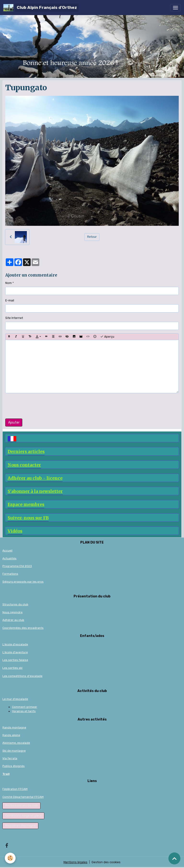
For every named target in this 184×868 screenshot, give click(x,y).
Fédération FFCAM (15, 789)
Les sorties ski (12, 668)
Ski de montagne (14, 751)
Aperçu (107, 337)
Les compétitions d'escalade (22, 676)
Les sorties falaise (15, 660)
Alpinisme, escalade (16, 743)
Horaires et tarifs (24, 711)
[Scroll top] (174, 858)
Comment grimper (25, 707)
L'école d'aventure (15, 652)
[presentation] (42, 406)
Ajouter (14, 423)
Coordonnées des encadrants (23, 628)
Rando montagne (14, 727)
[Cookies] (10, 858)
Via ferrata (10, 758)
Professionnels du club (22, 806)
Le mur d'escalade (15, 699)
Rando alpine (11, 735)
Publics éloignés (14, 766)
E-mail (10, 301)
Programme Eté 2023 (17, 566)
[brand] (41, 8)
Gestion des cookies (106, 862)
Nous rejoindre (12, 612)
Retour (92, 237)
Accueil (7, 550)
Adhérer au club (13, 620)
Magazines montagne (20, 826)
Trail (6, 774)
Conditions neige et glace (23, 816)
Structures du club (15, 604)
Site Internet (14, 318)
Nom (9, 283)
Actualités (9, 558)
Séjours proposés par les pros (23, 582)
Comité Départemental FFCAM (23, 797)
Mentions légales (75, 862)
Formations (10, 574)
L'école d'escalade (15, 644)
